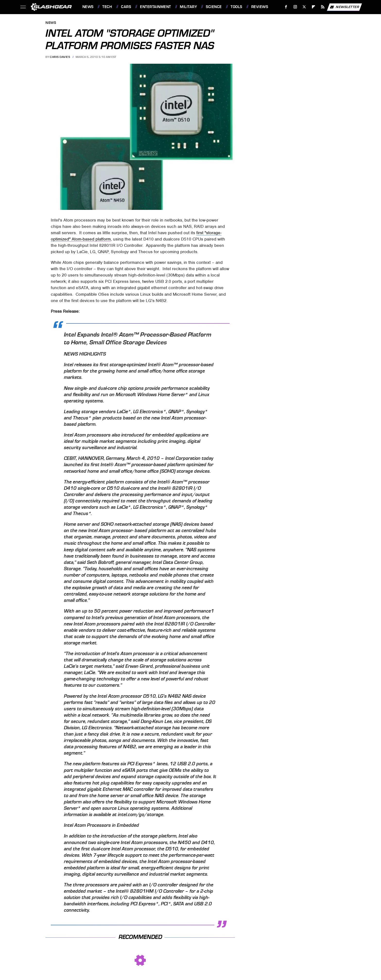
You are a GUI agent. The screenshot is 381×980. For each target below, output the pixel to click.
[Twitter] (304, 7)
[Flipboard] (314, 7)
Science (214, 7)
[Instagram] (295, 7)
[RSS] (323, 7)
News (88, 7)
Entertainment (156, 7)
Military (188, 7)
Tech (107, 7)
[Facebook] (286, 7)
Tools (236, 7)
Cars (126, 7)
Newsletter (344, 7)
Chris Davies (60, 57)
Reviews (260, 7)
